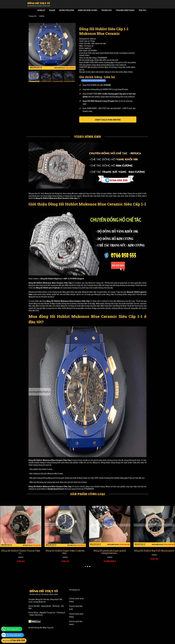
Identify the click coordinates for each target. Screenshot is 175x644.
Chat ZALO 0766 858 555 (108, 120)
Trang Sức (107, 10)
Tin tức (142, 10)
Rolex (52, 10)
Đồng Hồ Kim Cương (88, 10)
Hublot (41, 10)
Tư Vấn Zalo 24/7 (14, 635)
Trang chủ (32, 16)
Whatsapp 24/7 (13, 629)
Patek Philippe (67, 10)
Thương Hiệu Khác (125, 10)
